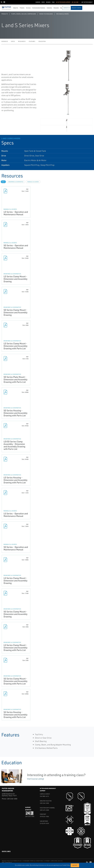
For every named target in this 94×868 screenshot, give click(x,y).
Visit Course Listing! (36, 779)
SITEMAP (47, 861)
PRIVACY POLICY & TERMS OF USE (12, 861)
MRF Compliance (7, 862)
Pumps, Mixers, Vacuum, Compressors (24, 14)
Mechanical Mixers (62, 14)
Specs (13, 41)
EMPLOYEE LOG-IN (56, 861)
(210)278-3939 (44, 823)
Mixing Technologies (46, 14)
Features (32, 41)
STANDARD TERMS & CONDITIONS (33, 861)
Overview (4, 41)
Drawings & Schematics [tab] (16, 182)
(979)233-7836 (44, 816)
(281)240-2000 (12, 799)
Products (5, 14)
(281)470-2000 (44, 810)
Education (42, 41)
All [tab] (3, 182)
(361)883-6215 (44, 796)
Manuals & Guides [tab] (33, 182)
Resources (22, 41)
